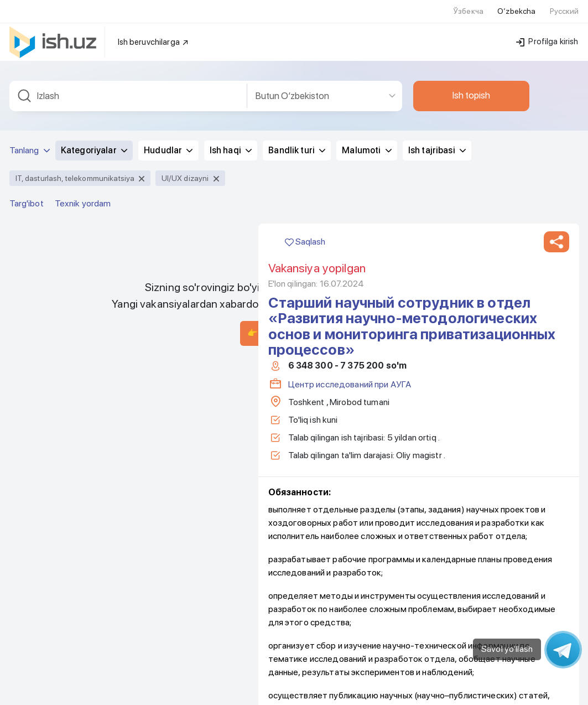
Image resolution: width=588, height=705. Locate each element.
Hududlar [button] (168, 144)
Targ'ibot (27, 197)
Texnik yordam (83, 197)
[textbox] (128, 89)
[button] (556, 235)
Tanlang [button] (30, 144)
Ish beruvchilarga (154, 35)
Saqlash (305, 235)
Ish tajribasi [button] (437, 144)
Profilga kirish (547, 35)
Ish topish (471, 89)
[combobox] (128, 89)
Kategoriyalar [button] (94, 144)
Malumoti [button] (366, 144)
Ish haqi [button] (231, 144)
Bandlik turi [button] (297, 144)
